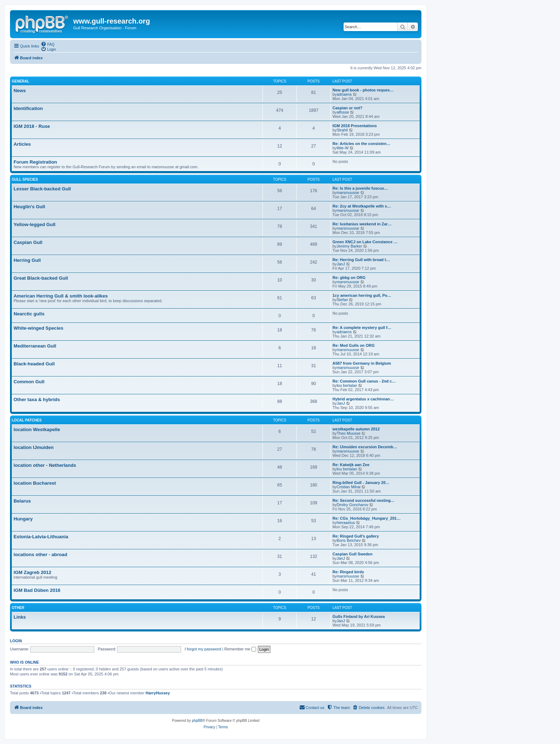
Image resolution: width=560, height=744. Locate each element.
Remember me (240, 649)
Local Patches (27, 420)
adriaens (344, 94)
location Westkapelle (37, 430)
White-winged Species (38, 328)
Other (18, 608)
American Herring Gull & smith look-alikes (61, 296)
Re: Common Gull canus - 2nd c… (364, 381)
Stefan (342, 300)
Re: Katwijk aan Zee (351, 465)
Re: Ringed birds (348, 572)
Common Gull (29, 382)
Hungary (23, 519)
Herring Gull (27, 260)
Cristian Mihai (349, 487)
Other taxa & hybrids (37, 400)
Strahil (342, 130)
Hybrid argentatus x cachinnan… (363, 399)
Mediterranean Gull (35, 346)
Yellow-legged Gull (34, 224)
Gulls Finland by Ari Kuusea (359, 616)
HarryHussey (158, 693)
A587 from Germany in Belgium (362, 363)
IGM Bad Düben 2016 (37, 590)
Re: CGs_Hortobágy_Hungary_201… (367, 518)
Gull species (25, 179)
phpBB (197, 721)
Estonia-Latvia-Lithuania (41, 537)
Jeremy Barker (350, 246)
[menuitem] (47, 44)
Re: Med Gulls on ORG (354, 345)
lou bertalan (347, 385)
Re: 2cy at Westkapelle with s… (362, 206)
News (20, 91)
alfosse (343, 112)
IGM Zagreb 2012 (32, 572)
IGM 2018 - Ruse (32, 126)
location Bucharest (35, 483)
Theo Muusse (349, 433)
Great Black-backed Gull (41, 278)
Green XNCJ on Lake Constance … (365, 242)
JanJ (341, 264)
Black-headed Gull (34, 364)
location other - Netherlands (45, 465)
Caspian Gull (28, 242)
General (21, 81)
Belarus (22, 501)
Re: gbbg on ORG (349, 278)
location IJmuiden (34, 447)
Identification (28, 108)
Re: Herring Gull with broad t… (361, 260)
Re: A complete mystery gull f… (362, 328)
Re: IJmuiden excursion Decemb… (365, 447)
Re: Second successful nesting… (364, 500)
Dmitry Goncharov (353, 505)
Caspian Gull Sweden (352, 554)
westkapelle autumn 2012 (356, 429)
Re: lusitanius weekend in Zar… (362, 224)
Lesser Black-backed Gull (42, 189)
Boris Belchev (349, 540)
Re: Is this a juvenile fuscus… (360, 188)
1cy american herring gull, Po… (362, 295)
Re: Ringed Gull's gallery (356, 536)
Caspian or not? (347, 108)
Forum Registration (35, 162)
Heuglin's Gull (29, 207)
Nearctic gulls (29, 314)
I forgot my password (203, 649)
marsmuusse (348, 193)
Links (20, 617)
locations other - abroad (40, 555)
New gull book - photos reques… (363, 90)
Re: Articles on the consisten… (361, 144)
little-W (343, 148)
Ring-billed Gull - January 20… (361, 483)
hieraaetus (346, 523)
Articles (22, 144)
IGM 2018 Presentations (355, 126)
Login (16, 641)
